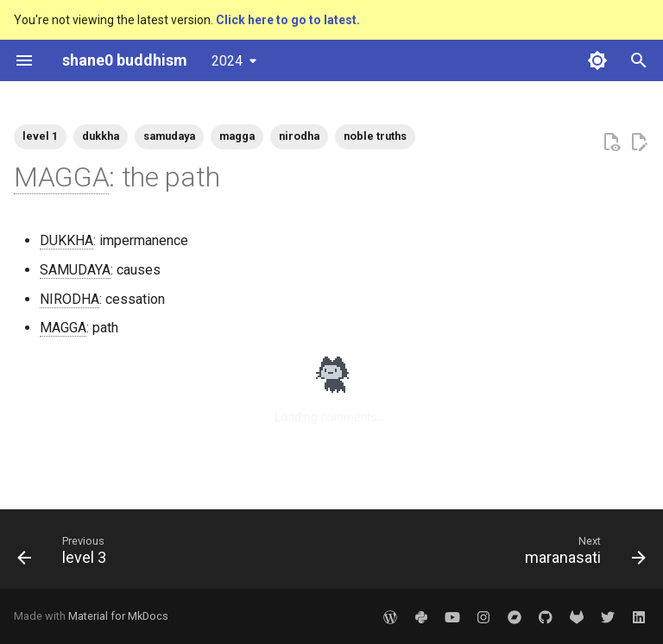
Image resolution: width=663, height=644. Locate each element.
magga (237, 136)
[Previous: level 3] (65, 554)
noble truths (375, 136)
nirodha (299, 136)
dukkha (101, 136)
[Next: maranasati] (582, 554)
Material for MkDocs (118, 616)
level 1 (40, 136)
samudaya (169, 136)
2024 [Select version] (227, 61)
